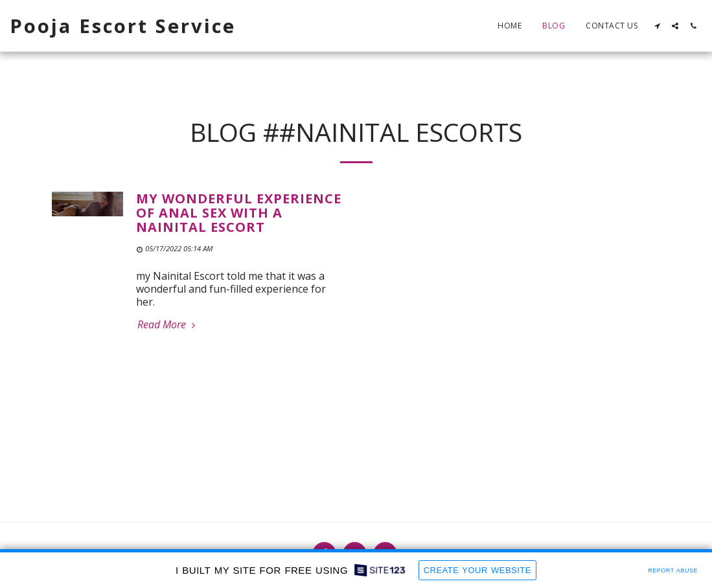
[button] (657, 26)
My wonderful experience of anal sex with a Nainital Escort (239, 213)
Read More (168, 324)
